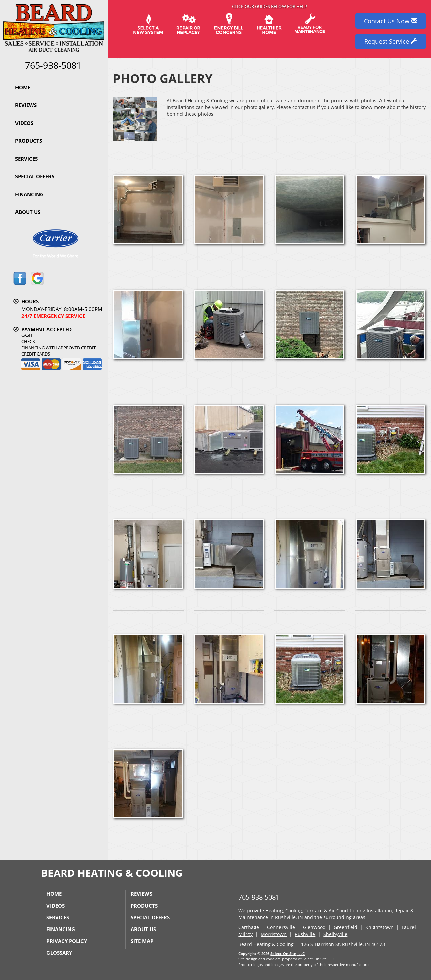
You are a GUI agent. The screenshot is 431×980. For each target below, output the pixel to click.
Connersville (281, 927)
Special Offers (35, 176)
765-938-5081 (259, 897)
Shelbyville (335, 934)
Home (23, 87)
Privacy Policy (67, 941)
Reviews (26, 105)
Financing (29, 194)
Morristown (274, 934)
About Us (28, 212)
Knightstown (379, 927)
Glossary (59, 953)
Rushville (305, 934)
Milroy (245, 934)
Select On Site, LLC (288, 954)
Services (26, 159)
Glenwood (314, 927)
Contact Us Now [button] (391, 21)
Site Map (142, 941)
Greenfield (345, 927)
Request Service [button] (391, 41)
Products (29, 141)
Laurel (409, 927)
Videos (24, 123)
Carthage (249, 927)
